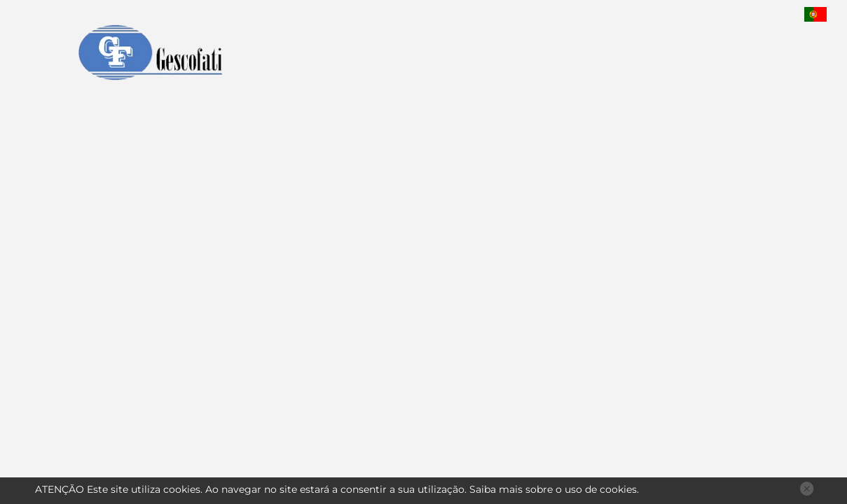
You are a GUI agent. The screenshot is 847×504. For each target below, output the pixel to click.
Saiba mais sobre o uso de (553, 489)
